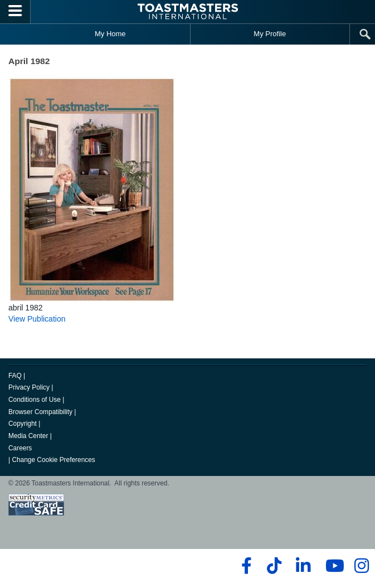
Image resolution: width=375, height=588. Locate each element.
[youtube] (332, 566)
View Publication (37, 319)
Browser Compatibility (40, 412)
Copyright (23, 424)
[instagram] (361, 566)
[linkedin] (303, 566)
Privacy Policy (29, 387)
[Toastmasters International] (188, 11)
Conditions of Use (35, 400)
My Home (110, 34)
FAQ (15, 376)
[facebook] (245, 566)
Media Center (28, 436)
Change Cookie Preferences (53, 460)
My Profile (270, 34)
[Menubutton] (15, 12)
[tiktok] (274, 566)
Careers (20, 448)
